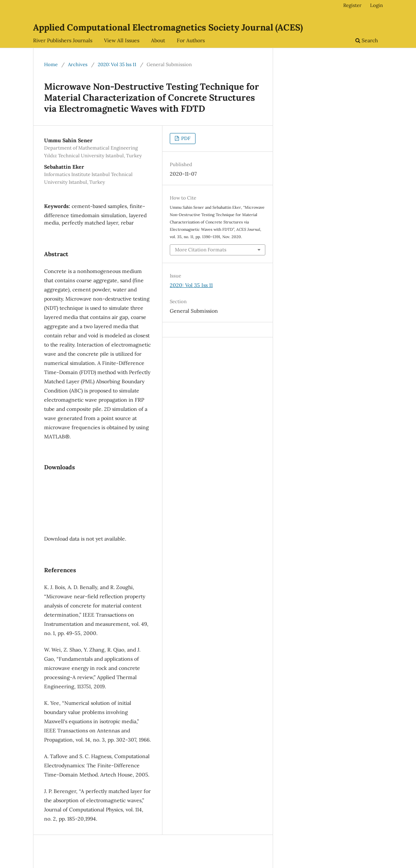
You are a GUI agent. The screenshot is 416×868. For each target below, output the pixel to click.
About (158, 40)
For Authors (191, 40)
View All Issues (122, 40)
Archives (78, 64)
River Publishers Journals (63, 40)
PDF (185, 138)
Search (367, 40)
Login (376, 5)
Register (352, 5)
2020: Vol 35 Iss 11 (117, 64)
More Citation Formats (201, 250)
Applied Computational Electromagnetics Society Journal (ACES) (168, 27)
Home (51, 64)
